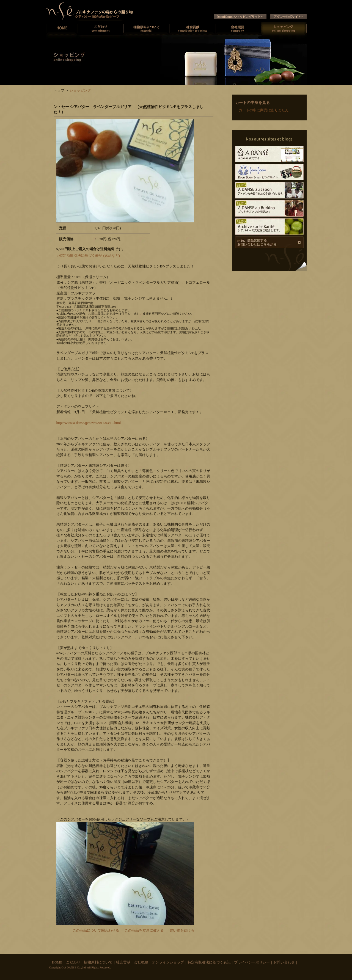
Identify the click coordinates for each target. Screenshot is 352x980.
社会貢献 (192, 28)
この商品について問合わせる (96, 930)
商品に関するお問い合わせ (269, 242)
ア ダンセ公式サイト (288, 16)
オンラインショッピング (284, 28)
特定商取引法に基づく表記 (209, 962)
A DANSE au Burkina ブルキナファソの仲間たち (269, 208)
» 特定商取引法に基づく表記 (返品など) (89, 256)
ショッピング (80, 90)
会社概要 (238, 28)
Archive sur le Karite (269, 227)
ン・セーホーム (61, 28)
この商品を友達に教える (144, 930)
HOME (57, 962)
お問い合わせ (284, 962)
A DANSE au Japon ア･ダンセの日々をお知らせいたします (269, 190)
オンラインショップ (168, 962)
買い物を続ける (182, 930)
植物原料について (146, 28)
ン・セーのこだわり (100, 28)
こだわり (73, 962)
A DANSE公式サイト (269, 154)
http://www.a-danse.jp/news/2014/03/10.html (89, 423)
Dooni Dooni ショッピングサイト (240, 16)
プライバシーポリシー (252, 962)
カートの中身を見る (252, 103)
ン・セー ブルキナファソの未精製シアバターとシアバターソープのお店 (89, 11)
